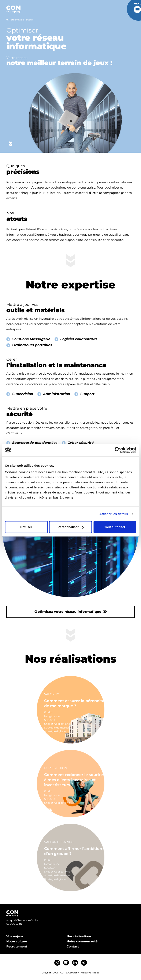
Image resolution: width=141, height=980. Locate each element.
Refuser (26, 527)
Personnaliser (71, 527)
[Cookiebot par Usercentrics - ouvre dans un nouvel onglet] (118, 450)
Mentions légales (90, 973)
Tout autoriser (115, 527)
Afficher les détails (114, 514)
